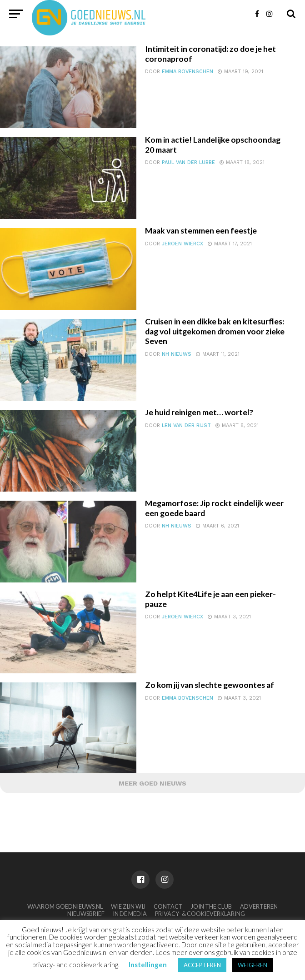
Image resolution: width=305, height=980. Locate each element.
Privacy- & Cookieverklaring (200, 914)
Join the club (211, 906)
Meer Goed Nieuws (152, 783)
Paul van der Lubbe (188, 162)
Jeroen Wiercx (182, 244)
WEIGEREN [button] (252, 965)
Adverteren (259, 906)
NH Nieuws (177, 354)
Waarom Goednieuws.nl (65, 906)
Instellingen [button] (148, 965)
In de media (130, 914)
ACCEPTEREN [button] (202, 965)
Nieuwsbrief (86, 914)
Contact (168, 906)
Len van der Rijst (186, 425)
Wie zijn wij (128, 906)
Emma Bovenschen (187, 72)
